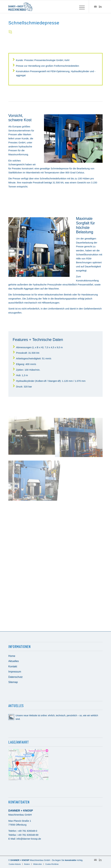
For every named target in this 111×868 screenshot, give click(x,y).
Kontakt (13, 666)
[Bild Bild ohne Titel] (32, 435)
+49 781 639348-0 (27, 831)
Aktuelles (14, 661)
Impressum (15, 672)
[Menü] (80, 7)
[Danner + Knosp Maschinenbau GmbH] (46, 7)
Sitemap (13, 682)
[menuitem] (80, 7)
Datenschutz (16, 677)
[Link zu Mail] (95, 7)
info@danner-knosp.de (29, 839)
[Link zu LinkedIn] (100, 7)
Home (12, 656)
